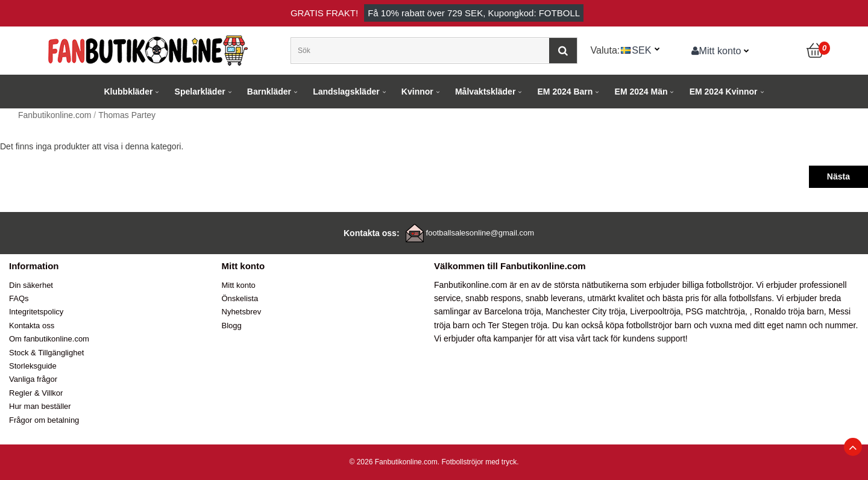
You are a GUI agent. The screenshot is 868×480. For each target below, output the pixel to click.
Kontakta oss (32, 326)
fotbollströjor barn (659, 325)
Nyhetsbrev (242, 312)
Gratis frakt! (324, 13)
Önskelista (240, 298)
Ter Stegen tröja (517, 325)
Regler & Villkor (36, 393)
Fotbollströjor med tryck (479, 462)
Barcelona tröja (512, 311)
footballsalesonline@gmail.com (480, 233)
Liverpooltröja (655, 311)
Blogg (232, 326)
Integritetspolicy (36, 312)
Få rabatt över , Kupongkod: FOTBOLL (474, 13)
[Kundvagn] (816, 51)
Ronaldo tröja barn (789, 311)
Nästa (838, 176)
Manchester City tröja (585, 311)
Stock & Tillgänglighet (46, 353)
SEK (641, 50)
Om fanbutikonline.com (49, 339)
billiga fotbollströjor (717, 285)
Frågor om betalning (44, 420)
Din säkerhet (31, 285)
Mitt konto (716, 51)
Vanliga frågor (33, 379)
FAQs (19, 298)
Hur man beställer (40, 406)
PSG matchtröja (715, 311)
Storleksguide (33, 366)
